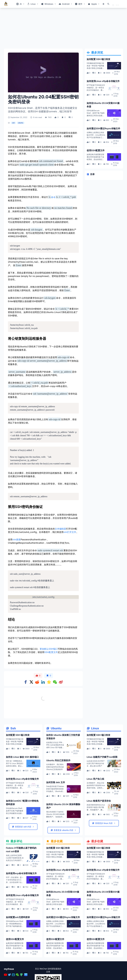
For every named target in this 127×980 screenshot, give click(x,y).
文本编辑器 (60, 529)
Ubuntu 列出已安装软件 (58, 787)
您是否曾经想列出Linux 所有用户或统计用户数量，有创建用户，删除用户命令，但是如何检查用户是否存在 (96, 837)
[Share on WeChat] (55, 682)
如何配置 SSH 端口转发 (98, 59)
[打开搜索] (108, 4)
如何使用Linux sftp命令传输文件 (103, 81)
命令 (52, 197)
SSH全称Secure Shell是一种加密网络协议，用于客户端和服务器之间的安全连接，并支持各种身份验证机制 (15, 953)
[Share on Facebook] (26, 682)
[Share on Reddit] (37, 682)
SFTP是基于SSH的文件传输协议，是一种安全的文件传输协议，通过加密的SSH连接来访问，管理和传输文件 (96, 90)
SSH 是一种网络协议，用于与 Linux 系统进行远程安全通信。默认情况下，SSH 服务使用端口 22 (15, 793)
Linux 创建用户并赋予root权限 (102, 784)
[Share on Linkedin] (43, 682)
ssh (13, 123)
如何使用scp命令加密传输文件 (21, 900)
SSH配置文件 (51, 652)
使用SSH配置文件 (96, 150)
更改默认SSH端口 (49, 649)
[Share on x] (31, 682)
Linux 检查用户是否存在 (99, 828)
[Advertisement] (63, 29)
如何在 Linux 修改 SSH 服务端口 (22, 784)
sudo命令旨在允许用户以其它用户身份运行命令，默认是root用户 (96, 790)
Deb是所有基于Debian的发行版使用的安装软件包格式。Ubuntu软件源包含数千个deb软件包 (55, 818)
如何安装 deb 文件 (56, 809)
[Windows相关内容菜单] (20, 4)
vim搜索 (16, 540)
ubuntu (21, 123)
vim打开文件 (70, 532)
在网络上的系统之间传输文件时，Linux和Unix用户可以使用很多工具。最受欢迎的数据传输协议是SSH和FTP (96, 137)
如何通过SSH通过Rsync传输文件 (103, 128)
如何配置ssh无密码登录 (18, 944)
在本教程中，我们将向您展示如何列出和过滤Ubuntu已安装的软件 (55, 794)
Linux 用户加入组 (95, 806)
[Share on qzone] (49, 682)
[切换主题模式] (103, 4)
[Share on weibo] (61, 682)
